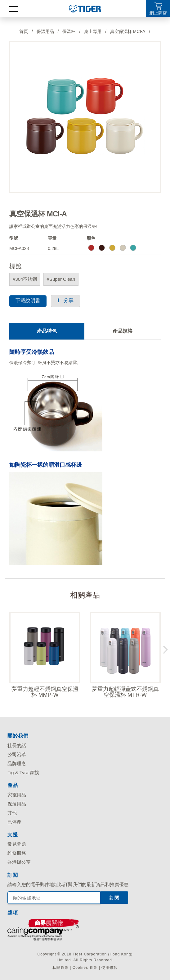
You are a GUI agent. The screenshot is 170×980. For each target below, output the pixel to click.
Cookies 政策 (85, 968)
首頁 (24, 31)
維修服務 (17, 853)
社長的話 (17, 745)
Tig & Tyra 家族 (23, 772)
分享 (65, 300)
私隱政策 (60, 968)
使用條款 (110, 968)
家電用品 (17, 795)
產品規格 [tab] (123, 331)
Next (165, 648)
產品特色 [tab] (47, 331)
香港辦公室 (19, 862)
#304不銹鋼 (25, 279)
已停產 (14, 822)
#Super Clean (61, 279)
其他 (12, 813)
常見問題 (17, 844)
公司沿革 (17, 754)
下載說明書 (28, 300)
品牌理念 (17, 763)
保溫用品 (17, 804)
